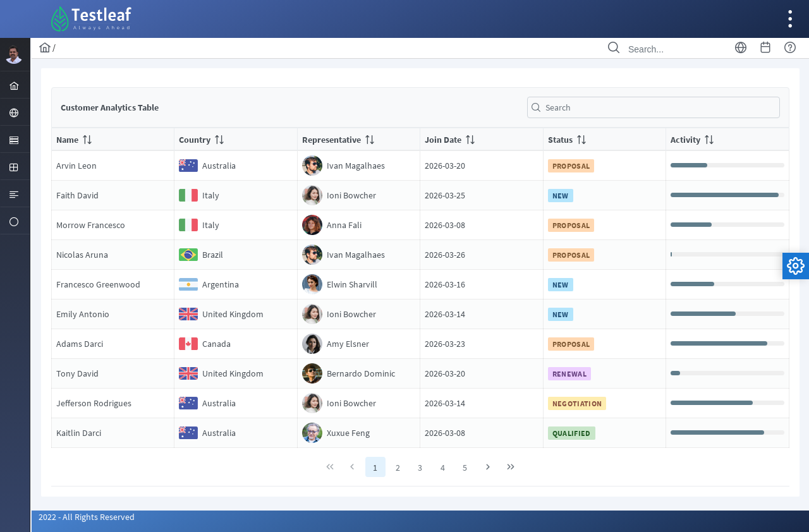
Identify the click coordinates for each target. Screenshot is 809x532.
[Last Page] (511, 467)
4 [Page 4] (443, 468)
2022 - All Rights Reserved (87, 517)
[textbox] (654, 107)
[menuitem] (15, 85)
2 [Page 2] (398, 468)
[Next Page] (489, 467)
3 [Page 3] (421, 468)
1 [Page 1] (376, 468)
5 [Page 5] (465, 468)
